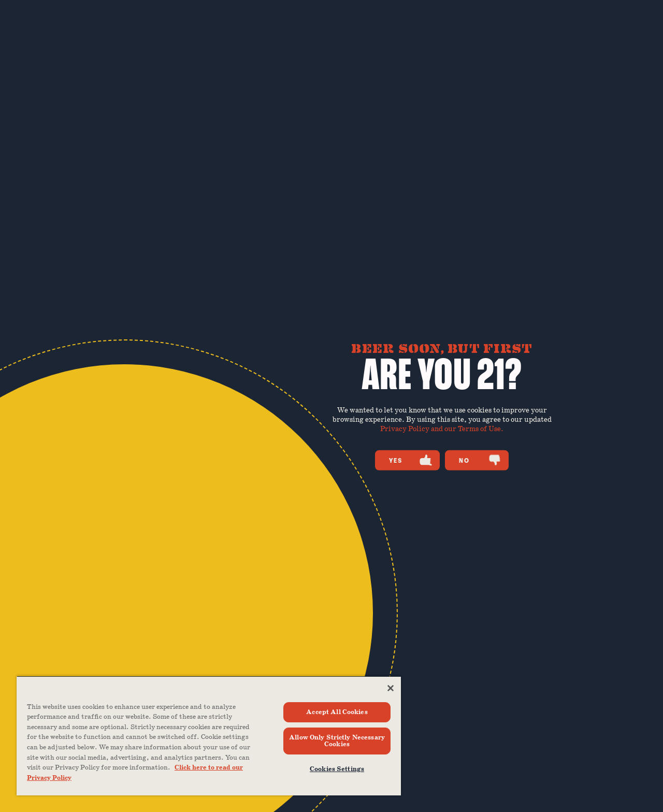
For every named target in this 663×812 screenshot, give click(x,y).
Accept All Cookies (337, 712)
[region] (209, 736)
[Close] (391, 688)
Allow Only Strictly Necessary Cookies (337, 741)
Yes (410, 460)
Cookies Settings (337, 769)
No (480, 460)
